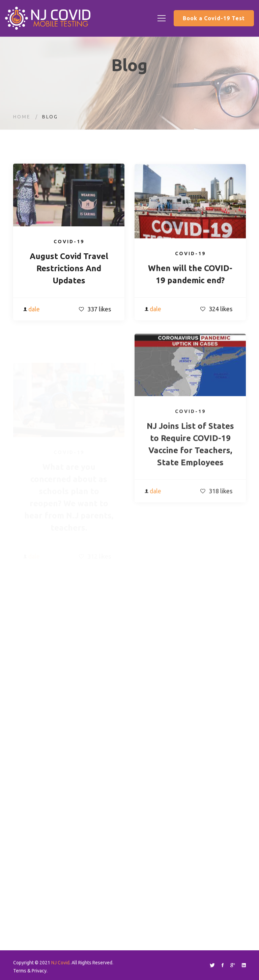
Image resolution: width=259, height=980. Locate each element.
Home (22, 117)
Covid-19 (69, 243)
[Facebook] (223, 965)
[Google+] (233, 965)
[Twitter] (212, 965)
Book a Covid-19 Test (214, 18)
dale (34, 310)
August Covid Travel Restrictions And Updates (69, 269)
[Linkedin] (244, 965)
